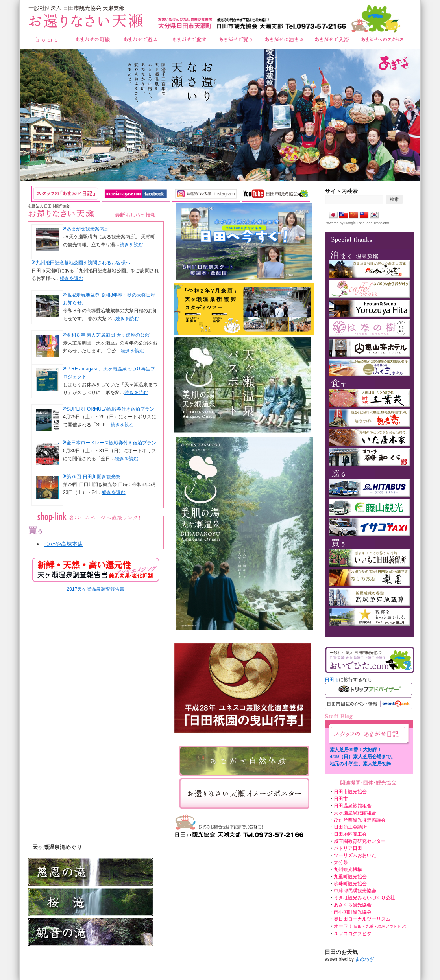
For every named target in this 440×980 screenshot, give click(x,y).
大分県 (341, 862)
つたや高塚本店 (64, 544)
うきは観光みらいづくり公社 (364, 898)
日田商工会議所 (350, 827)
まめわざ (364, 959)
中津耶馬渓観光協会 (355, 891)
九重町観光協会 (350, 877)
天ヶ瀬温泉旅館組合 (355, 813)
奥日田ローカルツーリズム (362, 919)
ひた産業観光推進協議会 (360, 820)
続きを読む (131, 245)
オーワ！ (370, 926)
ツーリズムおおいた (355, 855)
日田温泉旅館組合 (353, 806)
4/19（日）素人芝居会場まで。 (363, 757)
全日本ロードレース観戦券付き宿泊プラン (111, 443)
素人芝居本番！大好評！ (356, 750)
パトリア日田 (348, 848)
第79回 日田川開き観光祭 (93, 477)
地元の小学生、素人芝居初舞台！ (361, 764)
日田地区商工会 (350, 834)
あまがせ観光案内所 (88, 229)
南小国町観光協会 (353, 912)
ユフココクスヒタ (353, 934)
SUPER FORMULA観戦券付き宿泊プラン (110, 409)
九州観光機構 (348, 869)
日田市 (332, 680)
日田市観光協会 (350, 792)
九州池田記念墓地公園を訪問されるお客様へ (83, 263)
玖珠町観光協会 (350, 884)
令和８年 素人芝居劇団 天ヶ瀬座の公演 (108, 335)
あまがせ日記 (368, 734)
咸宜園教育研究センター (360, 841)
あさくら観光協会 (353, 905)
